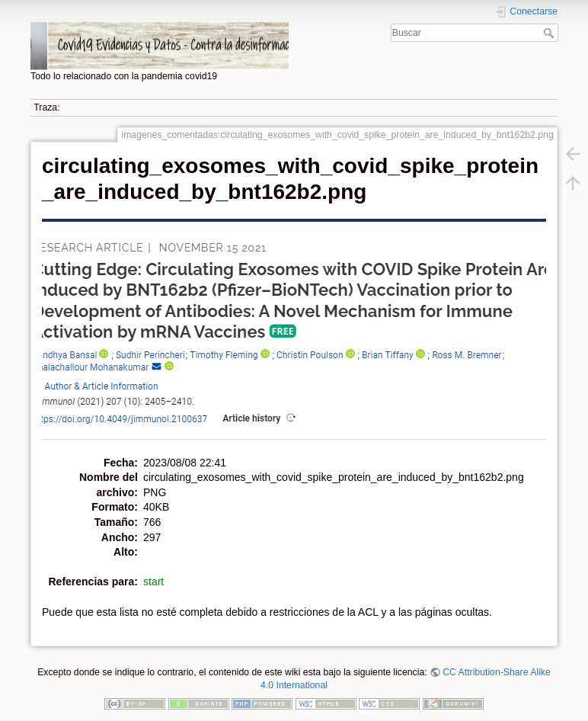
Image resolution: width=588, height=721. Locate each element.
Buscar (550, 33)
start (153, 582)
